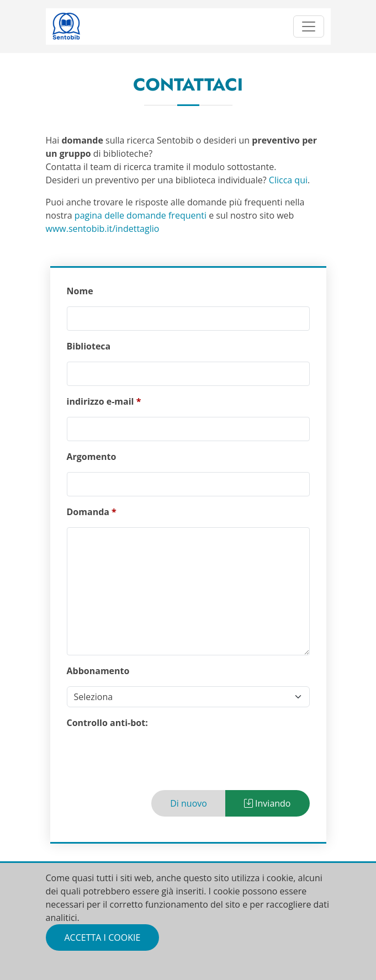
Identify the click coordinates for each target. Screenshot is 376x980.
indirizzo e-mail (100, 401)
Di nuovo (189, 803)
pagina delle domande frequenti (141, 215)
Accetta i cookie (103, 937)
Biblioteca (89, 346)
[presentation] (151, 760)
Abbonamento (98, 671)
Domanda (88, 512)
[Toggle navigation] (309, 27)
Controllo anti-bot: (107, 723)
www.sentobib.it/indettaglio (103, 229)
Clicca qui (288, 180)
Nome (80, 291)
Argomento (92, 457)
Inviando (268, 803)
